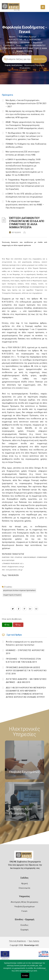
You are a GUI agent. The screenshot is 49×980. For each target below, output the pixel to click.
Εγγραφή (24, 930)
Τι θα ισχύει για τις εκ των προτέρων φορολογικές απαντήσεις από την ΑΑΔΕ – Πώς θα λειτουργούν (25, 205)
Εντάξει (25, 976)
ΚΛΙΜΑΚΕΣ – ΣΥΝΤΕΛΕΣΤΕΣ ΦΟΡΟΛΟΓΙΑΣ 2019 (25, 652)
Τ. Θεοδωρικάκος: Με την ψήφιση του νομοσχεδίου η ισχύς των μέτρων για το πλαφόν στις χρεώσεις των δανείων (24, 136)
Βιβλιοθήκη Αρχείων (28, 37)
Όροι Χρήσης (34, 941)
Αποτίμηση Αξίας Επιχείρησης (24, 902)
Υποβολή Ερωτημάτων (24, 907)
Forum (24, 911)
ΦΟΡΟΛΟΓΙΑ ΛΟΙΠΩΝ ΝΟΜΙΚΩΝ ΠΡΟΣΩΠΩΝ (19, 590)
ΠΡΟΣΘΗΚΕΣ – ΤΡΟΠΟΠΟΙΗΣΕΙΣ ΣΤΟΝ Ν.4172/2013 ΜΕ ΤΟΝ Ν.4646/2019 (23, 660)
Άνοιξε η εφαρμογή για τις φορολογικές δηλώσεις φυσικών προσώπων (24, 643)
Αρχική (12, 37)
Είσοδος (24, 925)
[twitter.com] (13, 609)
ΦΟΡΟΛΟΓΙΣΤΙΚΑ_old (17, 40)
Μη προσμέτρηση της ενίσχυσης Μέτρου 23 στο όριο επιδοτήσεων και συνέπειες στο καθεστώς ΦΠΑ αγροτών (25, 114)
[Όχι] (46, 971)
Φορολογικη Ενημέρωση (34, 65)
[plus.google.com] (30, 609)
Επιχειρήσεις (25, 68)
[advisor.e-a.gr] (36, 609)
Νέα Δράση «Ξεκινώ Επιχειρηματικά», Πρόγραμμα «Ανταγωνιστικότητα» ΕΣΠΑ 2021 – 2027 (26, 103)
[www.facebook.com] (19, 609)
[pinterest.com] (24, 609)
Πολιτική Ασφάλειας (18, 941)
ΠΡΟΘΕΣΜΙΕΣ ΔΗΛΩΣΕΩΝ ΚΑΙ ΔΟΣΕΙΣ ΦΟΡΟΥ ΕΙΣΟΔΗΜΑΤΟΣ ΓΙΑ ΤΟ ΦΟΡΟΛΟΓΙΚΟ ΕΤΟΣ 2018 (26, 671)
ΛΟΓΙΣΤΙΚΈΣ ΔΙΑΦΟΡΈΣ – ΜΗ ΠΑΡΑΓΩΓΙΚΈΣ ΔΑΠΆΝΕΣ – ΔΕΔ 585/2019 (26, 681)
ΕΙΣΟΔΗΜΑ (25, 43)
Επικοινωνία (24, 888)
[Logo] (24, 856)
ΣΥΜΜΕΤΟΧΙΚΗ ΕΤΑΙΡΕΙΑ (12, 595)
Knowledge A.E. (32, 945)
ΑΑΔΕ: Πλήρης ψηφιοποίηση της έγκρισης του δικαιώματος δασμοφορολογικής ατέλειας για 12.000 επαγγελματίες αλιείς (25, 125)
